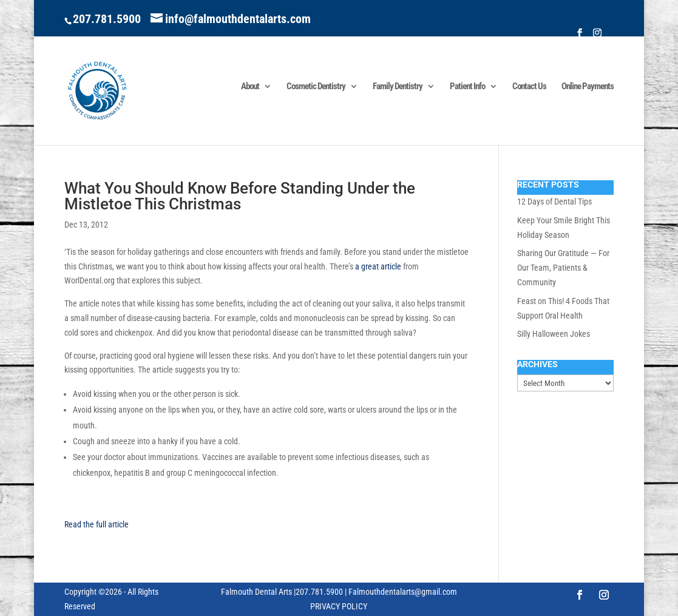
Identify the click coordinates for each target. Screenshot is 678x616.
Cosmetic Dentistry (316, 87)
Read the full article (97, 524)
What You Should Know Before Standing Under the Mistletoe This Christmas (240, 196)
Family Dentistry (398, 87)
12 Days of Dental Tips (554, 201)
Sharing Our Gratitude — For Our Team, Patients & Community (563, 268)
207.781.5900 (107, 19)
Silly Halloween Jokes (554, 334)
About (250, 87)
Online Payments (588, 87)
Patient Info (467, 87)
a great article (378, 266)
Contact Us (529, 87)
